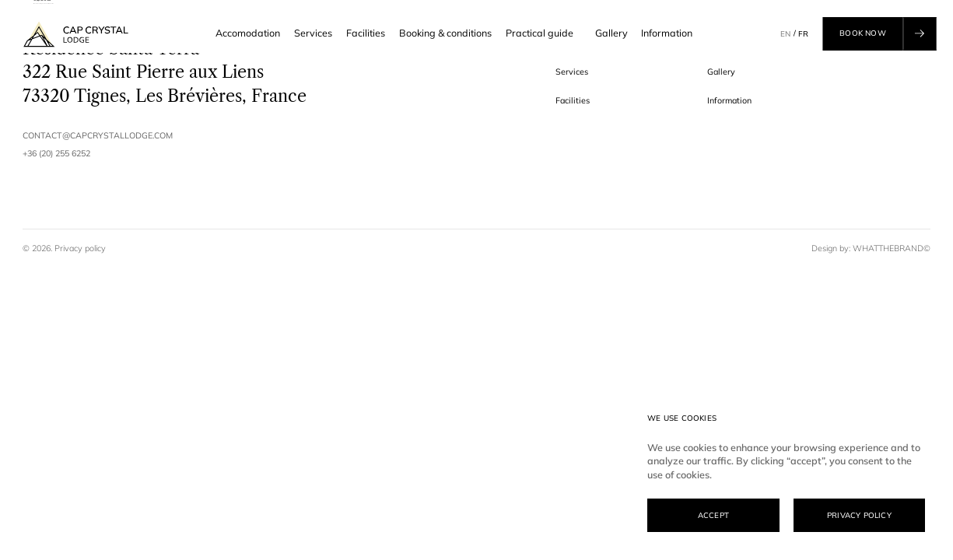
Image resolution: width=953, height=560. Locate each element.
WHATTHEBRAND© (892, 248)
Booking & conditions (445, 33)
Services (313, 33)
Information (667, 33)
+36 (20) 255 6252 (56, 153)
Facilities (366, 33)
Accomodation (248, 33)
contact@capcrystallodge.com (98, 135)
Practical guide (543, 33)
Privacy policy (80, 248)
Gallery (611, 33)
